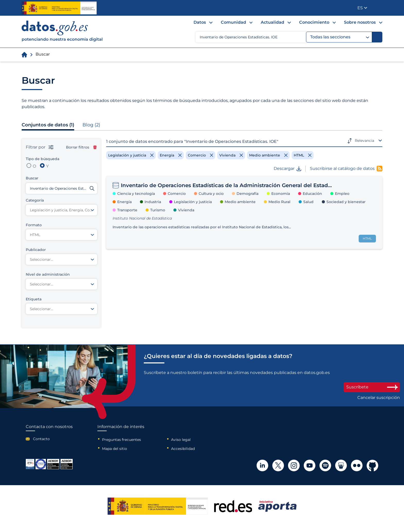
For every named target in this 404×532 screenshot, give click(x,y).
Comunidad (233, 22)
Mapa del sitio (115, 449)
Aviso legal (181, 440)
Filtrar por (40, 147)
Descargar (287, 169)
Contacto (41, 439)
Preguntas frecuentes (121, 440)
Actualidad (272, 22)
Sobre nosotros (360, 22)
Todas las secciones (340, 37)
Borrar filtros (81, 147)
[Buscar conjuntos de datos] (61, 188)
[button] (362, 8)
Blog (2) (91, 125)
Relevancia (364, 141)
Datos (200, 22)
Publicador (379, 7)
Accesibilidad (183, 449)
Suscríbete (372, 387)
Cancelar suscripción (379, 398)
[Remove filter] (131, 155)
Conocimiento (314, 22)
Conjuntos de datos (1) (48, 125)
